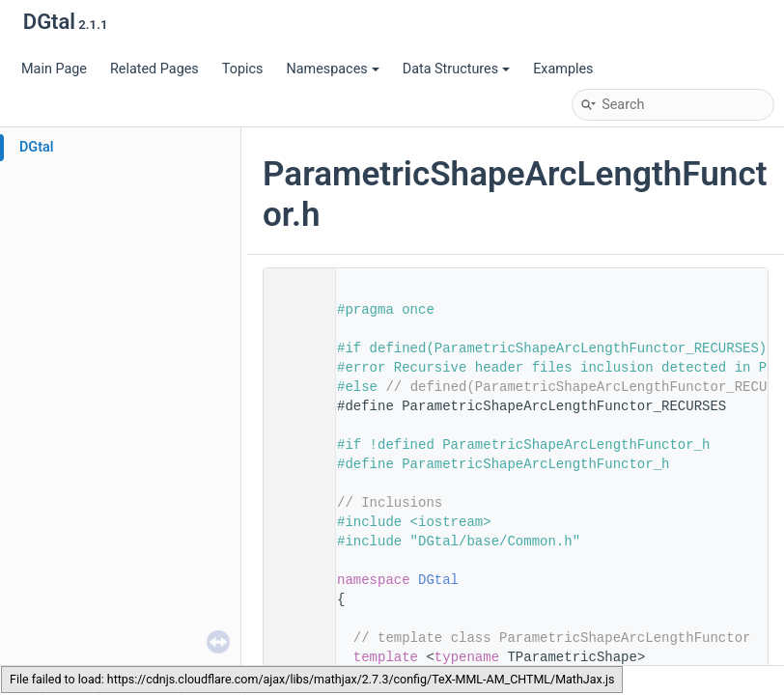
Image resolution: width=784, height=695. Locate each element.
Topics (243, 69)
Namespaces (332, 69)
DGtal (37, 147)
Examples (563, 69)
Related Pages (154, 69)
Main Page (54, 69)
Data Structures (456, 69)
